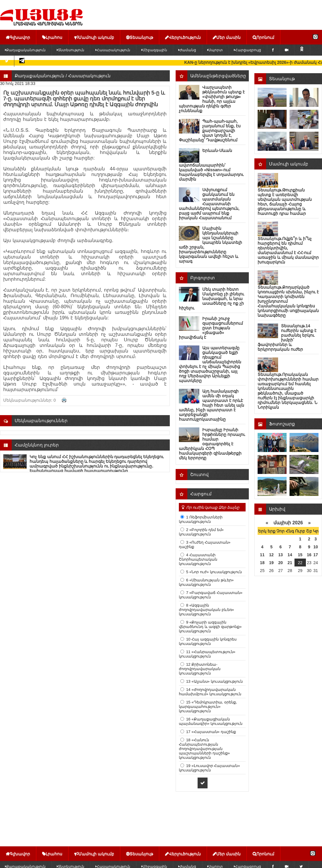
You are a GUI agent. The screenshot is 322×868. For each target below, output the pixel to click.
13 (281, 555)
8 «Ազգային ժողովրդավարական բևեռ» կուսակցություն (206, 610)
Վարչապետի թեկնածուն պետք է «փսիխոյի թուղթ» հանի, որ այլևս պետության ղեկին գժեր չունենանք (212, 99)
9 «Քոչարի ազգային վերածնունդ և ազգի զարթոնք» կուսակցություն (210, 627)
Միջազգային (154, 50)
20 (281, 563)
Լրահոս (52, 37)
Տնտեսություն (71, 50)
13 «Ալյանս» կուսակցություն (214, 681)
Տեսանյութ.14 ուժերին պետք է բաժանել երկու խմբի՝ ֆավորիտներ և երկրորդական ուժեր (287, 338)
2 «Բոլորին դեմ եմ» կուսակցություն (201, 532)
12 (271, 555)
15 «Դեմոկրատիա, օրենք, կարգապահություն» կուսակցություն (208, 707)
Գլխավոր (18, 37)
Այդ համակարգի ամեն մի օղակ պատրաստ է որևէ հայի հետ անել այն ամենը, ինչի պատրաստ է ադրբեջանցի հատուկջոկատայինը (211, 405)
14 (290, 555)
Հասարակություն (113, 50)
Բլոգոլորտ (203, 278)
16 (309, 555)
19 (271, 563)
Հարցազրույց (248, 50)
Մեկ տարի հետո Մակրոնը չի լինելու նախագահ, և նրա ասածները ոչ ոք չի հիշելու (211, 299)
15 (300, 555)
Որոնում (263, 37)
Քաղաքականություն (40, 76)
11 (262, 555)
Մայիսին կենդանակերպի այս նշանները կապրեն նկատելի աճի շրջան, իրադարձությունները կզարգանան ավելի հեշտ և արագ (210, 245)
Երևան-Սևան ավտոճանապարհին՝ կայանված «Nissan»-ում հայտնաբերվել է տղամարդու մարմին (211, 165)
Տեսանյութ (140, 37)
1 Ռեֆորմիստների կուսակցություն (201, 519)
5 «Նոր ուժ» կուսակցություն (213, 572)
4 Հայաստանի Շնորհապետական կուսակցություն (198, 559)
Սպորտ (215, 50)
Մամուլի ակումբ (94, 37)
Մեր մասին (227, 37)
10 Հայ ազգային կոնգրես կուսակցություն (208, 641)
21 (290, 563)
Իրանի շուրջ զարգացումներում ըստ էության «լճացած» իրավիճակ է (211, 328)
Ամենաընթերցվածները (218, 76)
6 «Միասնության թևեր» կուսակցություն (206, 582)
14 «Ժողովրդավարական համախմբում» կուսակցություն (210, 692)
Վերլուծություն (183, 37)
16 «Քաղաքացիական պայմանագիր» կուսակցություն (211, 721)
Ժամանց (187, 50)
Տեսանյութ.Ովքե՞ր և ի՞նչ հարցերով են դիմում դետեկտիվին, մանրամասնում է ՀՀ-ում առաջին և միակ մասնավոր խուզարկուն (288, 250)
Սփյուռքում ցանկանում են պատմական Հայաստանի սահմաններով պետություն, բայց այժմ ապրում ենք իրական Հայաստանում (209, 204)
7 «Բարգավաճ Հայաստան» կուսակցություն (211, 595)
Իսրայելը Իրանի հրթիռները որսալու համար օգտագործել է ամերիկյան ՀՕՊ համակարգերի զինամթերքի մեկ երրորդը (212, 444)
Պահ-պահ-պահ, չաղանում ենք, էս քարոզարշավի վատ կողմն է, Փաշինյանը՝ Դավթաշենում (210, 131)
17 (316, 555)
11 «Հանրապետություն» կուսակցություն (207, 654)
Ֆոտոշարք (282, 424)
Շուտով (199, 474)
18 (262, 563)
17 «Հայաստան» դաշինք (210, 732)
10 (316, 547)
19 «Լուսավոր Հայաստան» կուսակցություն (209, 768)
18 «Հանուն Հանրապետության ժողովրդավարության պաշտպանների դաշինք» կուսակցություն (204, 749)
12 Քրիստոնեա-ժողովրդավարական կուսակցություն (200, 669)
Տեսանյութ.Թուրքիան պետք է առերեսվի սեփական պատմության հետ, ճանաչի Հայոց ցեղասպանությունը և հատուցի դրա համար (285, 202)
